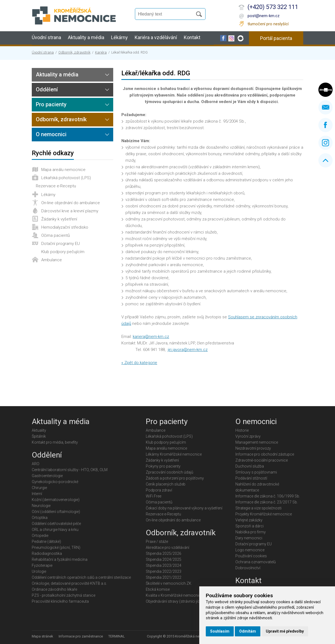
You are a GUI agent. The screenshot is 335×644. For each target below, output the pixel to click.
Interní (37, 494)
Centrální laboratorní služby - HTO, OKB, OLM (70, 470)
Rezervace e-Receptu (56, 186)
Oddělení (47, 89)
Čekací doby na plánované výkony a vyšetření (184, 508)
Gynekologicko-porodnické (55, 482)
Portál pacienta (276, 38)
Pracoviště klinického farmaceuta (60, 601)
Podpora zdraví (159, 490)
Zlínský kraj (325, 90)
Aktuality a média (86, 37)
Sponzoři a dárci (249, 526)
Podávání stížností (251, 478)
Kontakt (192, 37)
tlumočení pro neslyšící (268, 24)
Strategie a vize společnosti (258, 508)
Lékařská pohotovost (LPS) (66, 178)
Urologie (39, 571)
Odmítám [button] (248, 631)
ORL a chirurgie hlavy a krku (55, 530)
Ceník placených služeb (166, 484)
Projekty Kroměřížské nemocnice (264, 514)
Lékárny (119, 37)
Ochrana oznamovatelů (256, 562)
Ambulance (52, 260)
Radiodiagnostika (47, 553)
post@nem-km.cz (264, 16)
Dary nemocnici (249, 538)
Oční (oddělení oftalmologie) (56, 512)
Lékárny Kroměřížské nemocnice (174, 454)
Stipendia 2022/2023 (164, 571)
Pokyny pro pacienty (163, 466)
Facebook (325, 125)
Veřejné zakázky (249, 520)
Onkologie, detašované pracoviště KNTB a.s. (69, 583)
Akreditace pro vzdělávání (167, 547)
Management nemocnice (257, 442)
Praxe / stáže (157, 542)
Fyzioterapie (42, 565)
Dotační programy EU (61, 244)
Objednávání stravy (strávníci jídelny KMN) (181, 601)
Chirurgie (39, 488)
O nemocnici (51, 134)
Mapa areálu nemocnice (63, 170)
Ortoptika (40, 518)
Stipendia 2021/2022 (164, 577)
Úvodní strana (46, 37)
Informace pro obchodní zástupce (265, 454)
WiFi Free (154, 496)
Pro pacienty (51, 104)
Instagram (325, 143)
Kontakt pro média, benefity (55, 442)
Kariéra (101, 52)
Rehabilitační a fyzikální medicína (60, 559)
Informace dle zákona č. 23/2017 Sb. (267, 502)
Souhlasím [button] (220, 631)
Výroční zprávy (248, 436)
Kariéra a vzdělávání (156, 37)
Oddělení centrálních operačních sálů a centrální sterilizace (81, 577)
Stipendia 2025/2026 (164, 553)
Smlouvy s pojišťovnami (256, 472)
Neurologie (41, 506)
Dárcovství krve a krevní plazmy (70, 211)
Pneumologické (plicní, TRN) (56, 547)
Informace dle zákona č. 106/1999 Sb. (268, 496)
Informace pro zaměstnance (81, 636)
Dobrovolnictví (248, 568)
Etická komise (158, 589)
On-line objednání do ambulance (71, 203)
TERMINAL (117, 636)
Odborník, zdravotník (74, 52)
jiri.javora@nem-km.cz (188, 350)
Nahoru (325, 160)
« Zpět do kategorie (139, 363)
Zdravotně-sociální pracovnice (262, 460)
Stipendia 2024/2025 (164, 559)
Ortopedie (40, 536)
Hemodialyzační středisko (65, 227)
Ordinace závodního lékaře (54, 589)
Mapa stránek (42, 636)
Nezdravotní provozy (253, 448)
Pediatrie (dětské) (46, 542)
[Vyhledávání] (166, 14)
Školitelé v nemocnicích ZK (169, 583)
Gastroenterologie (47, 476)
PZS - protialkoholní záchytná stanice (64, 595)
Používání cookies (251, 556)
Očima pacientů (56, 235)
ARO (36, 464)
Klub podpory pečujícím (63, 252)
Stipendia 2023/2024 (164, 565)
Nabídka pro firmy (251, 532)
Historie (242, 430)
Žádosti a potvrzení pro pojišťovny (175, 478)
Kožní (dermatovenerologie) (56, 500)
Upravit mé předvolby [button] (285, 631)
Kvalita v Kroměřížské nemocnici (174, 595)
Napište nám (325, 107)
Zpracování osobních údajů (170, 472)
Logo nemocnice (250, 550)
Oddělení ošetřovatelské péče (56, 524)
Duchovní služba (250, 466)
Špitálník (39, 436)
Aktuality (39, 430)
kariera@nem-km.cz (151, 337)
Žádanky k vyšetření (59, 219)
